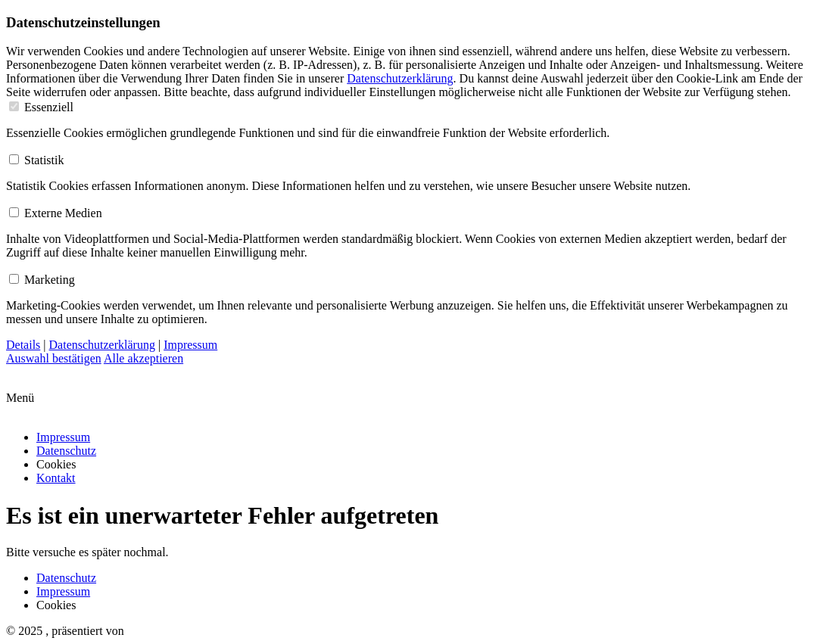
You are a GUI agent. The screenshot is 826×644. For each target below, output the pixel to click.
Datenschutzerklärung (400, 78)
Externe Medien (56, 213)
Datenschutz (66, 451)
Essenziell (41, 107)
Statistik (36, 160)
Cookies (56, 464)
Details (23, 345)
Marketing (42, 280)
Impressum (190, 345)
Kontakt (56, 478)
